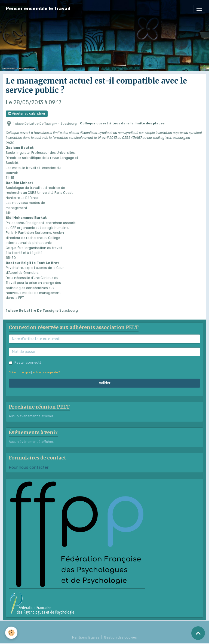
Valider (105, 383)
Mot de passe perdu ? (46, 372)
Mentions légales (86, 637)
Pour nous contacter (29, 467)
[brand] (38, 9)
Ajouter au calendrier (27, 114)
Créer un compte (20, 372)
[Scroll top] (198, 633)
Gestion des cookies (120, 637)
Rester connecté (28, 363)
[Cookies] (12, 633)
